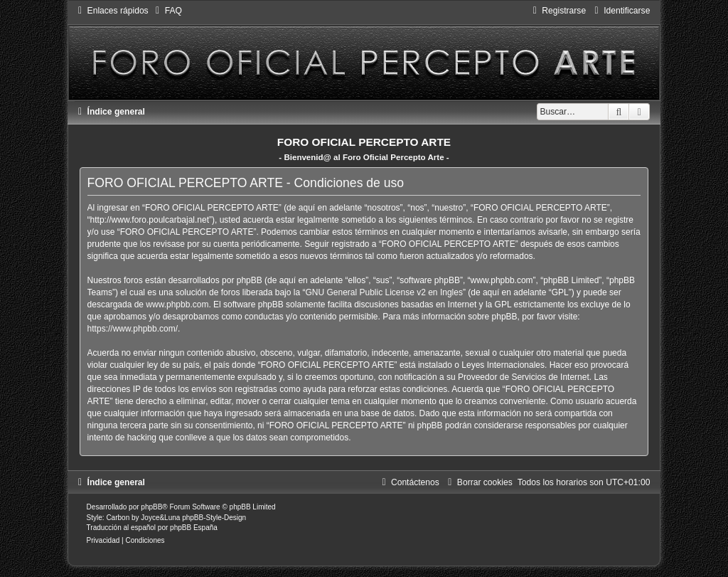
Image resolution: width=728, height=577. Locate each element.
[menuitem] (167, 11)
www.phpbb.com (177, 305)
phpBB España (194, 528)
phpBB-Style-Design (214, 518)
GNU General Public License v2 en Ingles (384, 292)
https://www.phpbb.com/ (133, 329)
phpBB (151, 507)
